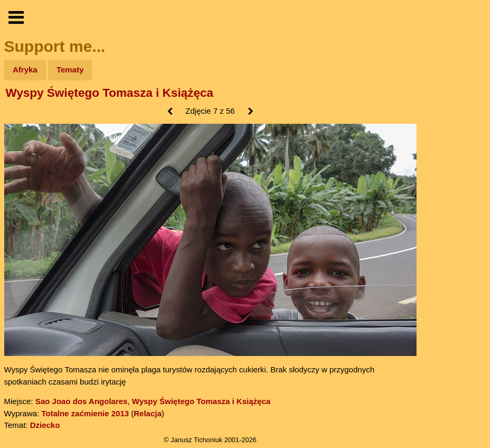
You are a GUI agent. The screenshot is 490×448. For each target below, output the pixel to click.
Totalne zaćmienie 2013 (85, 413)
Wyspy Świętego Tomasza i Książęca (110, 93)
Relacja (148, 413)
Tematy (70, 70)
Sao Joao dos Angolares (82, 401)
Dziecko (45, 425)
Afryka (25, 70)
